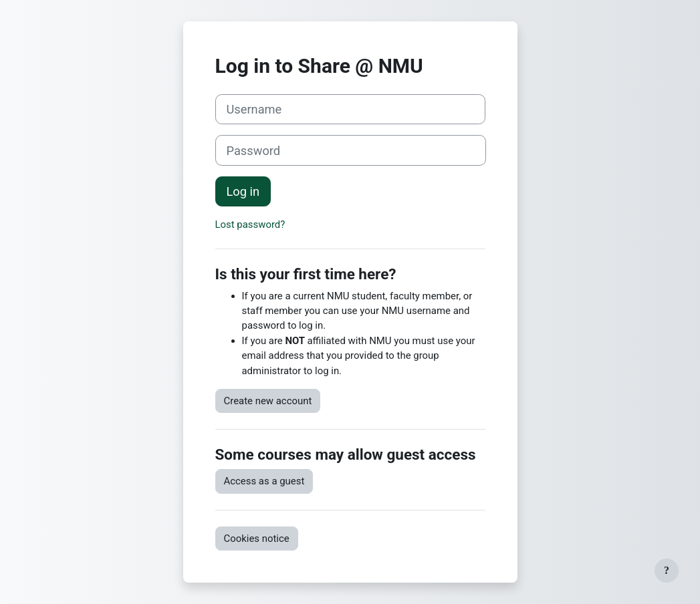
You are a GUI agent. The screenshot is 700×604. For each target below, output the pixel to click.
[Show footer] (667, 571)
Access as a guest (264, 481)
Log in (243, 191)
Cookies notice (257, 539)
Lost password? (250, 224)
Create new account (268, 401)
